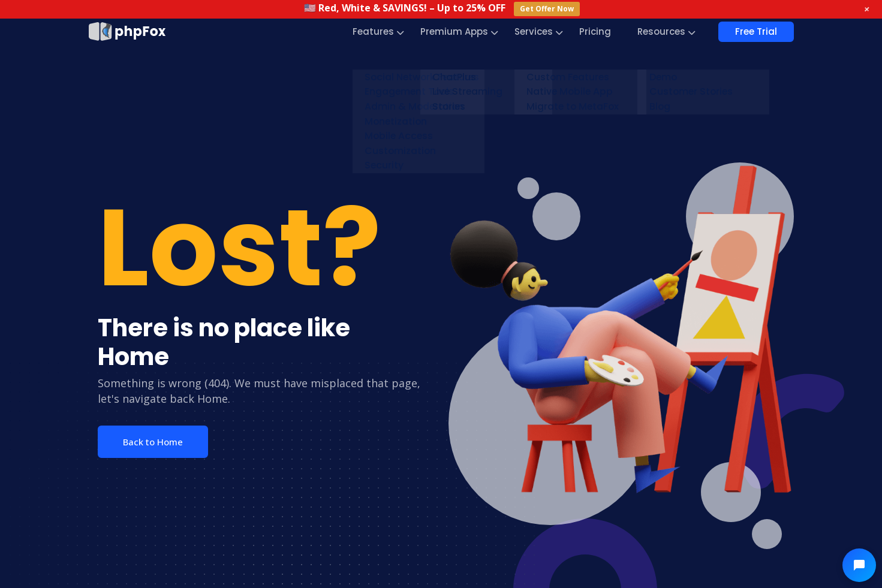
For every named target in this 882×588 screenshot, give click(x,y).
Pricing (595, 31)
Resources (661, 31)
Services (534, 31)
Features (373, 31)
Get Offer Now (547, 9)
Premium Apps (454, 31)
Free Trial (756, 31)
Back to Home (153, 442)
